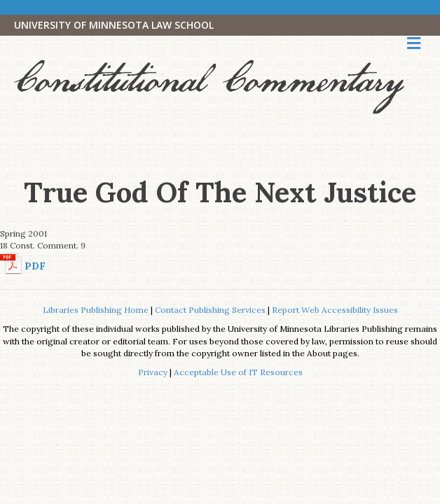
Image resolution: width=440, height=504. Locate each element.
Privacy (153, 372)
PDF (35, 266)
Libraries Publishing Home (96, 310)
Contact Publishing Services (210, 310)
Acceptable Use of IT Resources (238, 372)
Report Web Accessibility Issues (335, 310)
